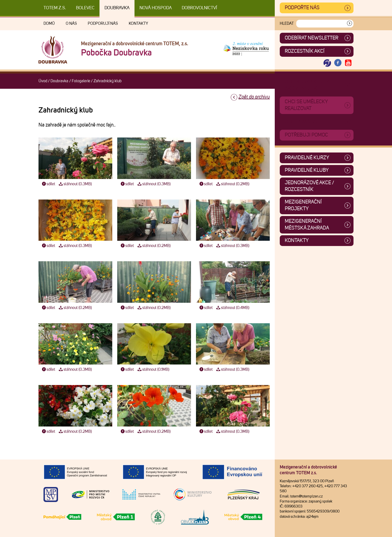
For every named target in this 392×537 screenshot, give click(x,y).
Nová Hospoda (156, 8)
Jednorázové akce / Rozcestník (309, 186)
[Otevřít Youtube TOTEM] (348, 63)
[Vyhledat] (349, 24)
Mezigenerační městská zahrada (307, 225)
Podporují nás (103, 23)
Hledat (287, 23)
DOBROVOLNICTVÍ (199, 8)
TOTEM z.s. (55, 8)
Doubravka (117, 8)
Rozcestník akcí (305, 51)
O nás (71, 23)
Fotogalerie (81, 81)
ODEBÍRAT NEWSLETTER (311, 38)
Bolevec (85, 8)
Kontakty (138, 23)
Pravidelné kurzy (307, 158)
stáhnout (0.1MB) (153, 369)
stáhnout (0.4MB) (232, 308)
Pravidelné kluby (307, 170)
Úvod (43, 81)
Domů (49, 23)
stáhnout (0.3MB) (75, 184)
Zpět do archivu (254, 97)
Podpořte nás (302, 8)
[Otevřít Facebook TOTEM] (338, 63)
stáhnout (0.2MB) (232, 184)
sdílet (48, 184)
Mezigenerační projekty (303, 205)
